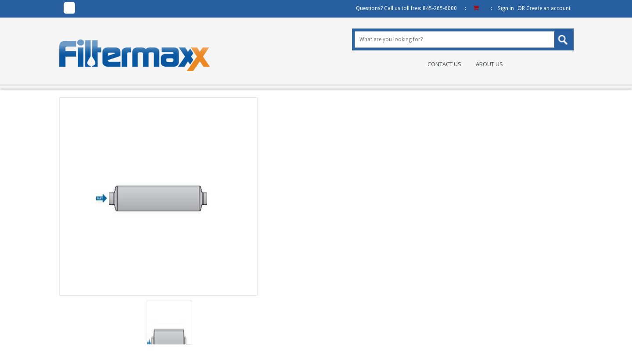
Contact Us (444, 64)
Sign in (506, 8)
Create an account (548, 8)
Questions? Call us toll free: (406, 8)
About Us (489, 64)
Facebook (69, 8)
